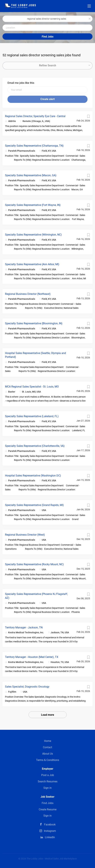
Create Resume (48, 809)
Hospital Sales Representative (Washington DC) (33, 476)
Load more (48, 715)
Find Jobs (48, 37)
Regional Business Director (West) (25, 535)
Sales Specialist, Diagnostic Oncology (27, 687)
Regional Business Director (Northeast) (28, 294)
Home (48, 741)
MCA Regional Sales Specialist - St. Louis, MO (32, 387)
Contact (47, 747)
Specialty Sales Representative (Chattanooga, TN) (34, 146)
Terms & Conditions (48, 760)
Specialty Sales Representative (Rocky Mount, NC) (34, 564)
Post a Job (48, 775)
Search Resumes (48, 781)
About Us (48, 754)
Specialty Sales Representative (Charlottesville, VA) (35, 446)
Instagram (50, 831)
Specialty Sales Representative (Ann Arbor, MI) (32, 264)
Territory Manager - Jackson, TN (24, 628)
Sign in (47, 788)
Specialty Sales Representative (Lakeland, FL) (32, 416)
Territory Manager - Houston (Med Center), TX (32, 657)
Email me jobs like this (21, 83)
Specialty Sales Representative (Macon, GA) (31, 175)
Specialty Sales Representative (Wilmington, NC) (33, 235)
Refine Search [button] (48, 65)
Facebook (50, 825)
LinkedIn (50, 837)
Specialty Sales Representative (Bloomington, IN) (34, 323)
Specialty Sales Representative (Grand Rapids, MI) (34, 505)
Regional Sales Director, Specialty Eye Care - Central (35, 116)
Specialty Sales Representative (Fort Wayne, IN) (33, 205)
